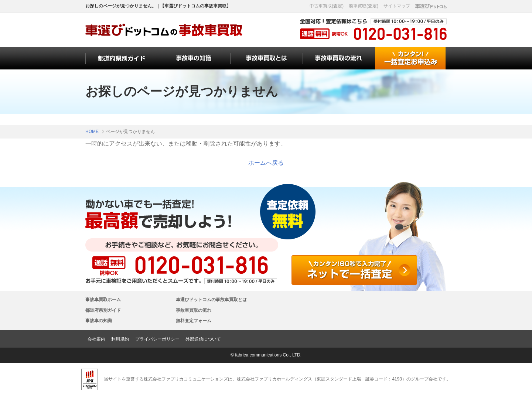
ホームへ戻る (266, 163)
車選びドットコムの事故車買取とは (211, 300)
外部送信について (203, 339)
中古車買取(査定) (327, 6)
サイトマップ (397, 6)
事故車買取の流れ (194, 310)
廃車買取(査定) (364, 6)
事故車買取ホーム (103, 300)
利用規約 (120, 339)
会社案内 (96, 339)
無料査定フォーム (194, 321)
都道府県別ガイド (103, 310)
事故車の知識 (99, 321)
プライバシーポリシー (157, 339)
